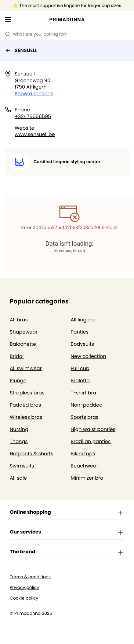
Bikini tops (83, 454)
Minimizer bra (87, 478)
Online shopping (67, 513)
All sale (18, 478)
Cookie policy (24, 598)
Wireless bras (26, 417)
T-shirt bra (84, 393)
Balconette (23, 344)
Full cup (80, 368)
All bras (19, 320)
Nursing (19, 429)
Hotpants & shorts (32, 454)
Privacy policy (24, 588)
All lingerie (83, 320)
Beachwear (85, 466)
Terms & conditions (30, 577)
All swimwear (26, 368)
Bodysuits (83, 344)
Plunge (18, 381)
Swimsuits (22, 466)
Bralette (80, 381)
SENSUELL (21, 50)
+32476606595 (33, 116)
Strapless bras (27, 393)
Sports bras (85, 417)
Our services (67, 532)
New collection (89, 356)
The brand (67, 552)
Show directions (34, 94)
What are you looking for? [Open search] (36, 34)
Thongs (19, 441)
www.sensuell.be (35, 134)
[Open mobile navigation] (8, 19)
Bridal (17, 356)
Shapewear (24, 332)
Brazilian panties (91, 441)
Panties (80, 332)
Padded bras (25, 405)
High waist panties (93, 429)
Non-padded (87, 405)
